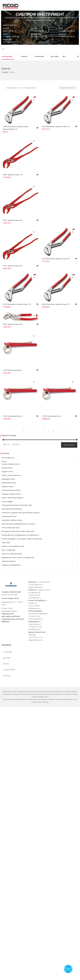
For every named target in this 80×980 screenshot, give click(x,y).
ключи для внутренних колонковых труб (17, 505)
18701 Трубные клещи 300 (13, 266)
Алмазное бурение (9, 561)
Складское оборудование (11, 565)
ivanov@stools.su (37, 619)
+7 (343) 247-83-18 (39, 37)
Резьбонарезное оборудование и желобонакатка (20, 535)
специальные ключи (9, 516)
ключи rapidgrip (7, 501)
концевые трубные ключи (11, 494)
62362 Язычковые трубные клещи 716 (56, 304)
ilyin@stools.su (36, 608)
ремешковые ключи (9, 483)
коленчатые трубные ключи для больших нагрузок (21, 513)
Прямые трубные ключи (11, 464)
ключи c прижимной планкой (12, 498)
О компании (8, 652)
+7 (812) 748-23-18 (67, 31)
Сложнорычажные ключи (11, 490)
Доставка (7, 658)
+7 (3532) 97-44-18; (35, 627)
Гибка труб (6, 542)
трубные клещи (7, 486)
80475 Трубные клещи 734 (13, 325)
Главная (5, 72)
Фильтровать (69, 445)
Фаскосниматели (8, 458)
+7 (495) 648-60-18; (35, 585)
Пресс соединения (8, 550)
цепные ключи (7, 468)
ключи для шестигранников (12, 509)
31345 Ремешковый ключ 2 (52, 416)
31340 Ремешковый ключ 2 (13, 416)
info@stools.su (13, 598)
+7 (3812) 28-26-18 (11, 37)
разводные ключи (8, 479)
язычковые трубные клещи (12, 520)
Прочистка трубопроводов (12, 554)
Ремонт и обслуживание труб (13, 546)
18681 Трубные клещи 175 (13, 175)
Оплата (6, 664)
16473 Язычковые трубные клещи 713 (56, 127)
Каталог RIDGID (9, 670)
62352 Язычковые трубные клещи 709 (17, 304)
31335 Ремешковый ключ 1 (13, 370)
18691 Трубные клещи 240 (13, 220)
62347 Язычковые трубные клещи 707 (56, 259)
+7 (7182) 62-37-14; (35, 637)
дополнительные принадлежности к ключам (18, 524)
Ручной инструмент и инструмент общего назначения (22, 539)
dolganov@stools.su (36, 640)
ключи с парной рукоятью (11, 475)
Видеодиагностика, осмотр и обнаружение (18, 557)
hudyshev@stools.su (36, 587)
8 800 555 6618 (15, 592)
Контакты (7, 675)
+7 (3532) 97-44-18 (67, 37)
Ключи (4, 461)
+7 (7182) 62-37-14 (11, 42)
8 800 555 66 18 (10, 31)
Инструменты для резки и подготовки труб (18, 531)
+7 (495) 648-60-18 (39, 31)
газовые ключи (7, 471)
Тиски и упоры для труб (10, 528)
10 (53, 431)
